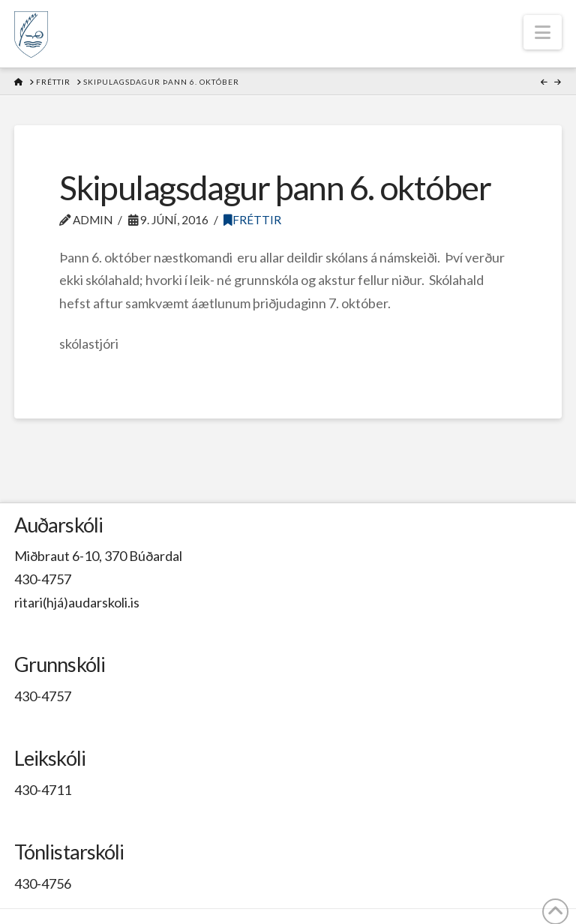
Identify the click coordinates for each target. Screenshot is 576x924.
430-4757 (43, 579)
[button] (543, 32)
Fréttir (252, 220)
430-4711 (43, 790)
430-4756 (43, 883)
